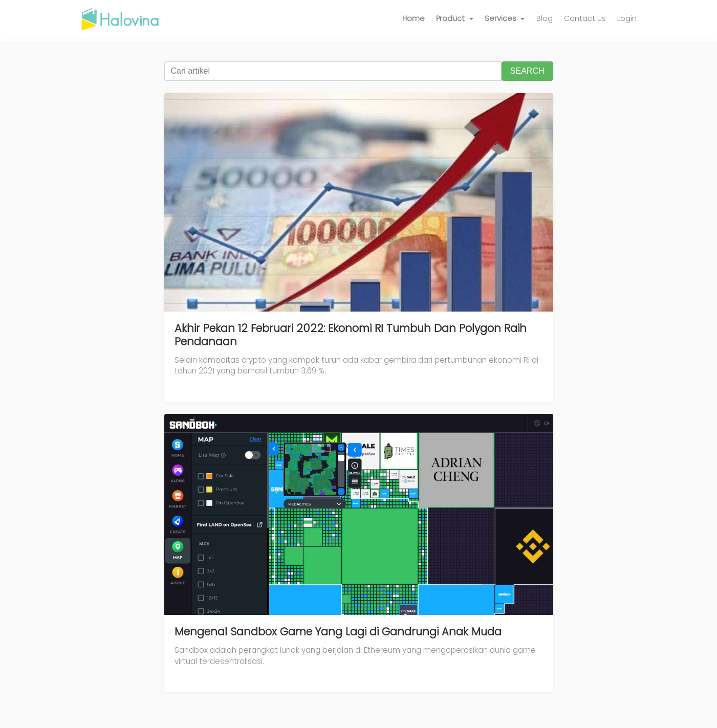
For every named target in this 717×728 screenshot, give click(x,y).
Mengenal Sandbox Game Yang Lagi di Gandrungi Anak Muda (338, 632)
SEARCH (527, 71)
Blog (545, 18)
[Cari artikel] (333, 71)
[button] (455, 19)
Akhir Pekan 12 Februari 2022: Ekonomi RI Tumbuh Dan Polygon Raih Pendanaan (351, 335)
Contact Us (585, 18)
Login (627, 18)
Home (414, 18)
